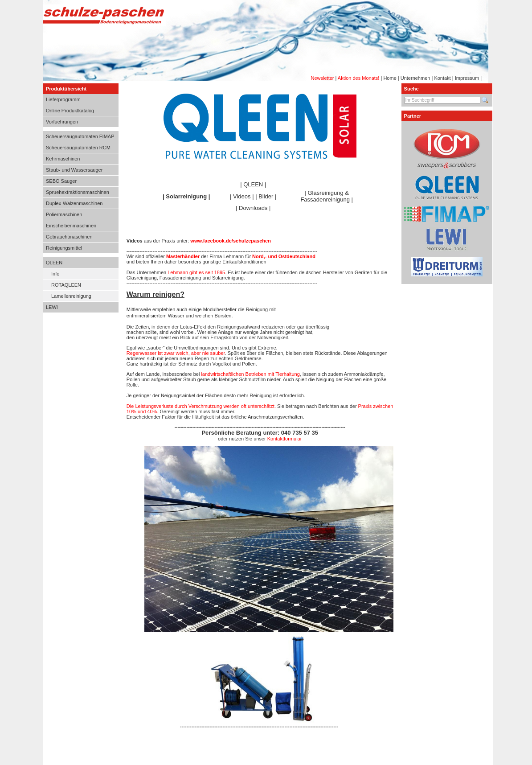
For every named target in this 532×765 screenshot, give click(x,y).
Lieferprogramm (63, 99)
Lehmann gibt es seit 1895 (196, 272)
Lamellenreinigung (71, 296)
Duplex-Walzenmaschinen (74, 203)
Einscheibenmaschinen (71, 226)
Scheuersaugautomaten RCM (78, 148)
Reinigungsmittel (64, 248)
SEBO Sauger (61, 181)
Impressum (467, 78)
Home (390, 78)
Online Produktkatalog (70, 111)
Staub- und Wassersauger (74, 170)
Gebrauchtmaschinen (69, 237)
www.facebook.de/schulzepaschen (231, 241)
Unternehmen (415, 78)
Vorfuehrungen (62, 122)
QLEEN (54, 263)
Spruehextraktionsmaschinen (78, 192)
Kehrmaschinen (63, 159)
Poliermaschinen (64, 214)
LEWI (52, 307)
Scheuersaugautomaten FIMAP (80, 136)
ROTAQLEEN (66, 285)
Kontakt (442, 78)
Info (55, 274)
